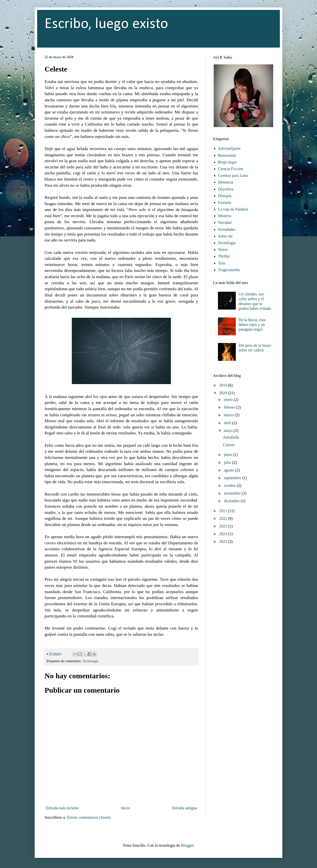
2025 (224, 541)
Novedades (227, 229)
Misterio (225, 216)
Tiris (222, 263)
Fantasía (225, 202)
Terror (223, 250)
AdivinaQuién (229, 148)
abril (228, 423)
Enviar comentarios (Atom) (89, 817)
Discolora (226, 189)
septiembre (233, 478)
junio (228, 455)
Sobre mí (225, 236)
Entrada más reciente (62, 808)
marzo (229, 415)
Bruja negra (227, 162)
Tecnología (90, 661)
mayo (229, 431)
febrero (230, 407)
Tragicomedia (229, 270)
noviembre (233, 493)
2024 (224, 534)
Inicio (125, 808)
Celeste (229, 445)
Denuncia (225, 182)
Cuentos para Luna (233, 175)
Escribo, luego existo (106, 24)
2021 (224, 511)
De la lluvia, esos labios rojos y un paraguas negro (252, 325)
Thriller (224, 256)
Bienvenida (227, 155)
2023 (224, 526)
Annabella (231, 437)
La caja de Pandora (233, 209)
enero (229, 400)
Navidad (225, 223)
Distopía (225, 196)
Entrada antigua (184, 808)
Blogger (187, 845)
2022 (224, 518)
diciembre (232, 501)
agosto (230, 470)
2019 (224, 385)
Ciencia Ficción (230, 169)
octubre (230, 486)
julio (228, 462)
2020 (224, 393)
